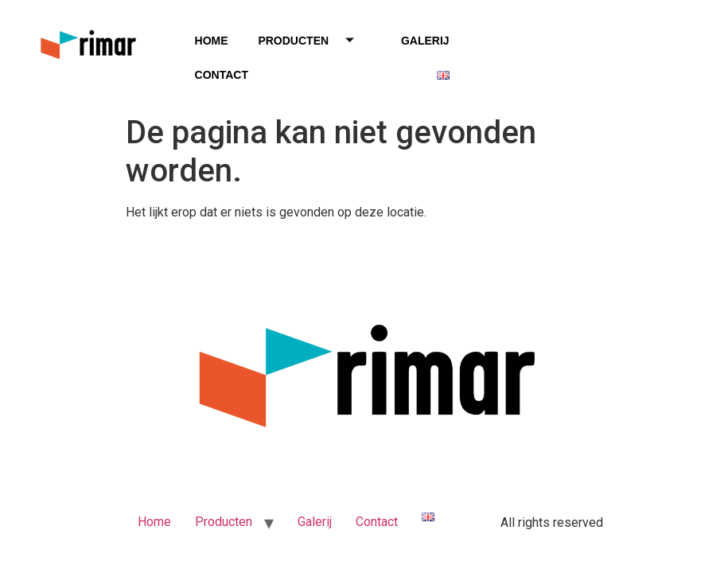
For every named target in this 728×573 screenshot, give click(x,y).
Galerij (425, 41)
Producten (312, 41)
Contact (222, 75)
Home (212, 41)
